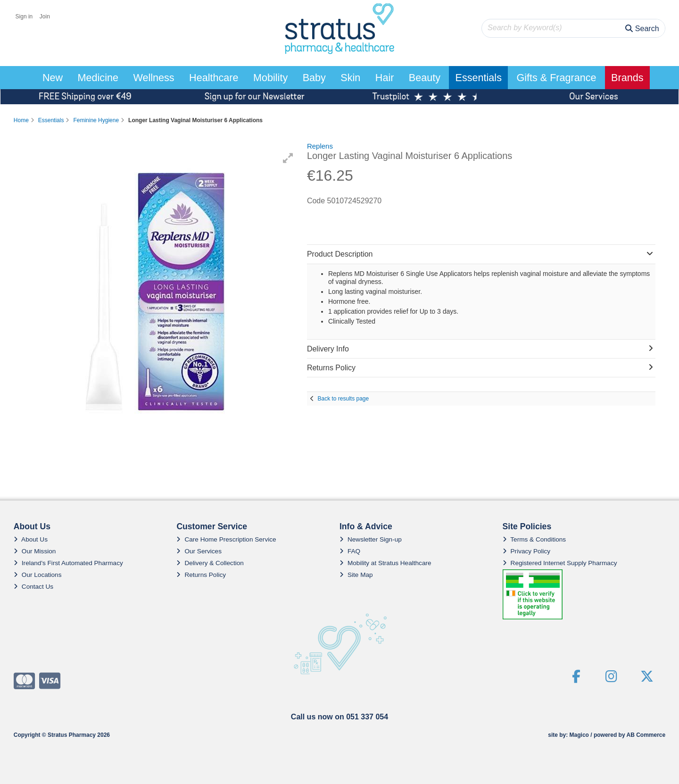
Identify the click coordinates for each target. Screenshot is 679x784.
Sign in (24, 17)
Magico (579, 735)
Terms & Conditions (534, 539)
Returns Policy (201, 575)
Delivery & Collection (210, 563)
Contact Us (33, 587)
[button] (288, 158)
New (53, 78)
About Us (31, 539)
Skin (350, 78)
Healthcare (214, 78)
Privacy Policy (527, 551)
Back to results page (343, 399)
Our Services (199, 551)
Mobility (270, 78)
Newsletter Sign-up (371, 539)
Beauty (425, 78)
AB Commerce (646, 735)
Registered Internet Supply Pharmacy (560, 563)
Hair (385, 78)
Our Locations (38, 575)
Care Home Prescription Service (226, 539)
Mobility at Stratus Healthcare (385, 563)
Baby (314, 78)
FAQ (350, 551)
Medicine (98, 78)
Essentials (479, 78)
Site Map (356, 575)
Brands (627, 78)
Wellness (153, 78)
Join (45, 17)
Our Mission (35, 551)
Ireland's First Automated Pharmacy (68, 563)
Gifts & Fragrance (556, 78)
